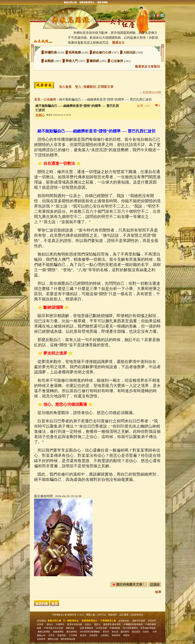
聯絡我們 (112, 615)
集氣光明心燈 (70, 2)
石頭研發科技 (137, 615)
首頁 (37, 99)
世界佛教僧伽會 (148, 628)
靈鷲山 (97, 624)
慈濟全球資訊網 (75, 624)
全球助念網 (101, 628)
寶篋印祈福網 (139, 621)
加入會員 (65, 87)
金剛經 (49, 61)
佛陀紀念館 (53, 639)
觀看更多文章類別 (148, 67)
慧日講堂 (136, 632)
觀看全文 (118, 43)
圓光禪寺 (116, 624)
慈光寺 (83, 635)
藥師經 (95, 61)
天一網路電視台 (71, 621)
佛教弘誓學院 (44, 632)
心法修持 (117, 61)
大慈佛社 (105, 635)
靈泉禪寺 (107, 624)
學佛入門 (72, 61)
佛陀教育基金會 (68, 639)
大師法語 (130, 52)
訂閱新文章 (106, 87)
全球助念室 (124, 621)
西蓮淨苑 (62, 635)
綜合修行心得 (102, 52)
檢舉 (158, 592)
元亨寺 (51, 635)
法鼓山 (88, 624)
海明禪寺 (116, 635)
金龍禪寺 (41, 639)
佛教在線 (70, 628)
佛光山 (50, 624)
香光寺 (106, 632)
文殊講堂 (93, 635)
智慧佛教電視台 (87, 2)
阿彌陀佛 (51, 52)
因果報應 (75, 52)
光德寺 (146, 632)
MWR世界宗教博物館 (90, 632)
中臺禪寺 (60, 624)
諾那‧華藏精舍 (87, 628)
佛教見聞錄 (102, 2)
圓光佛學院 (72, 632)
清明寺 (126, 635)
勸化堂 (115, 632)
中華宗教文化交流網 (53, 628)
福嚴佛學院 (58, 632)
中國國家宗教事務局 (133, 624)
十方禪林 (73, 635)
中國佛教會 (115, 628)
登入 (78, 87)
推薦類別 (90, 87)
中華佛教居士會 (59, 615)
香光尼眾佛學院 (130, 628)
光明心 (40, 115)
